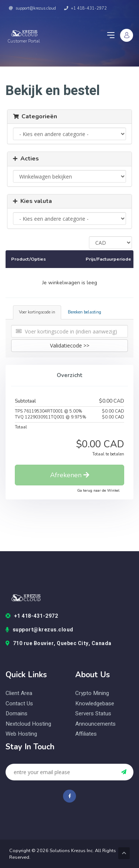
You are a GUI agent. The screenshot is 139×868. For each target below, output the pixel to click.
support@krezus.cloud (32, 8)
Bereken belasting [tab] (85, 312)
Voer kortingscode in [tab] (37, 312)
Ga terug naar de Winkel (98, 491)
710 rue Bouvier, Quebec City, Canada (59, 644)
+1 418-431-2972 (85, 8)
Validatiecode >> (70, 345)
